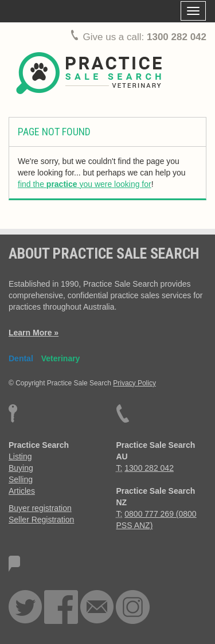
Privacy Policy (134, 383)
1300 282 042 (177, 37)
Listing (20, 456)
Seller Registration (41, 520)
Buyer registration (40, 508)
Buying (21, 468)
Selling (21, 479)
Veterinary (61, 358)
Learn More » (34, 333)
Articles (22, 491)
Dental (21, 358)
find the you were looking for (85, 184)
